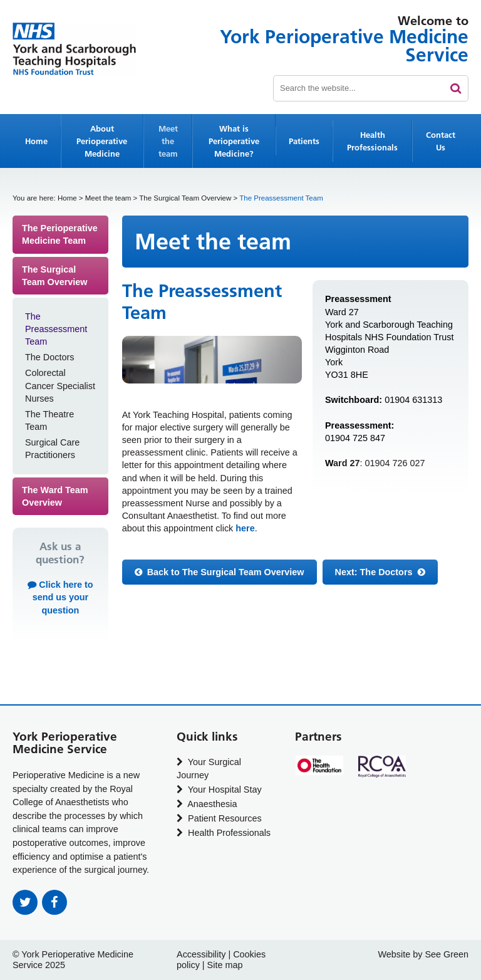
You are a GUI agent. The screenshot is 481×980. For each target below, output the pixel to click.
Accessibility (201, 954)
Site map (225, 965)
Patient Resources (219, 818)
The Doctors (49, 357)
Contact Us (441, 141)
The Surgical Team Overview (185, 198)
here (245, 528)
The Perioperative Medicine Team (60, 234)
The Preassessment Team (56, 329)
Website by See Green (423, 954)
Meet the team (168, 141)
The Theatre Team (49, 420)
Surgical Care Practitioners (52, 449)
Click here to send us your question (60, 597)
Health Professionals (372, 141)
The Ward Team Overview (55, 496)
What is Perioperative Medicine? (234, 141)
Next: (380, 572)
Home (36, 141)
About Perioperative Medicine (102, 141)
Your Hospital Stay (219, 790)
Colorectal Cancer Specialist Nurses (60, 385)
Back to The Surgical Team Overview (220, 572)
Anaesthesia (207, 804)
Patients (304, 141)
